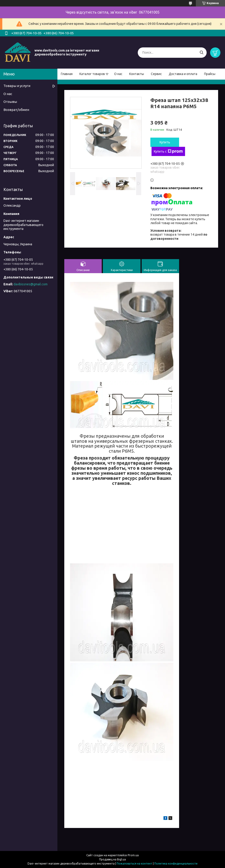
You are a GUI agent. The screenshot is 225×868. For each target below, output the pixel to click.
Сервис (156, 74)
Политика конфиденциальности (176, 864)
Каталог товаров (92, 74)
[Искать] (201, 53)
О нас (118, 74)
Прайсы (210, 74)
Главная (67, 74)
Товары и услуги (17, 86)
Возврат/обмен (16, 110)
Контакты (137, 74)
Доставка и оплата (183, 74)
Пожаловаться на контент (134, 864)
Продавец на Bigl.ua (112, 859)
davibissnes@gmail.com (31, 284)
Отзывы (10, 102)
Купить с (168, 151)
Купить (165, 142)
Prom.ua (133, 855)
